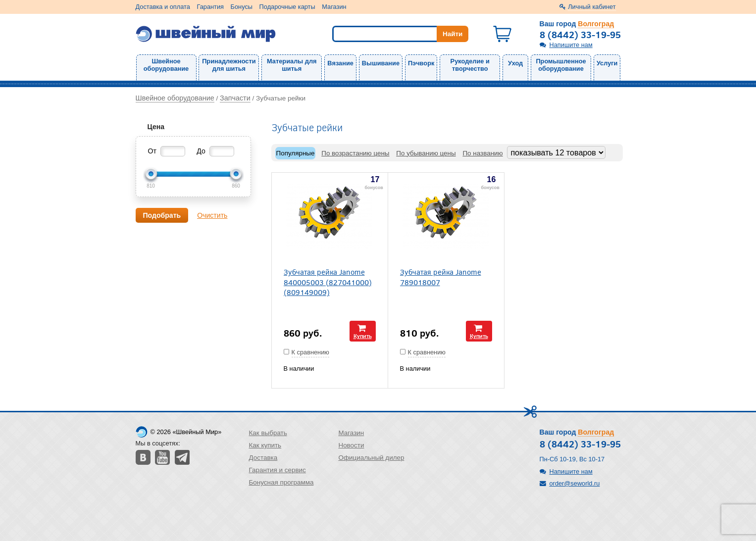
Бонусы (242, 7)
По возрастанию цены (355, 153)
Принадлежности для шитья (229, 65)
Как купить (265, 445)
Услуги (607, 63)
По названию (482, 153)
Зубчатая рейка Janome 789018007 (441, 277)
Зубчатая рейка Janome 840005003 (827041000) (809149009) (328, 282)
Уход (515, 63)
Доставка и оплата (163, 7)
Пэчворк (421, 63)
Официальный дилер (371, 458)
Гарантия (210, 7)
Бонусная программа (281, 482)
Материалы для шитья (292, 65)
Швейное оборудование (166, 65)
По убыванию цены (426, 153)
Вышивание (381, 63)
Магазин (334, 7)
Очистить (212, 215)
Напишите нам (571, 45)
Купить (363, 336)
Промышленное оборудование (561, 65)
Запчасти (235, 98)
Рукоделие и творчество (470, 65)
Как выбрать (268, 433)
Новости (351, 445)
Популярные (296, 153)
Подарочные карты (287, 7)
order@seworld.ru (575, 483)
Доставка (263, 458)
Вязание (340, 63)
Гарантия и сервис (277, 470)
